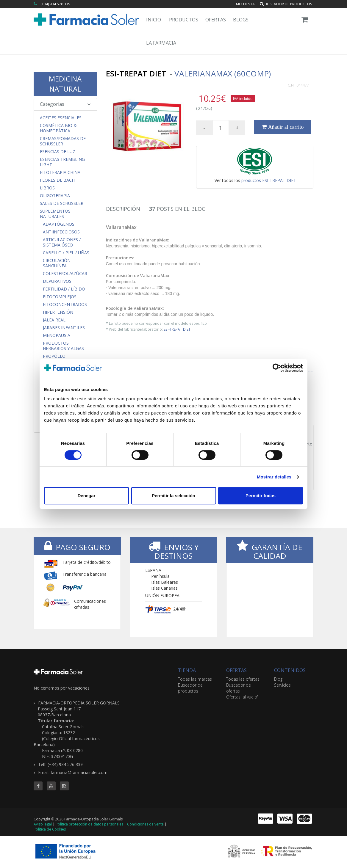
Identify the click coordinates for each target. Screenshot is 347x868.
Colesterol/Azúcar (65, 274)
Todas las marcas (195, 679)
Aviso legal (43, 824)
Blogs (241, 20)
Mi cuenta (245, 4)
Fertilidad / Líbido (64, 289)
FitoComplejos (60, 297)
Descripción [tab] (123, 209)
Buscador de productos (286, 4)
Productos (184, 20)
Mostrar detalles (274, 477)
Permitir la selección (174, 496)
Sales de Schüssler (62, 203)
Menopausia (57, 335)
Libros (47, 188)
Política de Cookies (50, 829)
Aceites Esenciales (61, 118)
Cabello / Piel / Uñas (66, 253)
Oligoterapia (55, 196)
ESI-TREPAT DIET (177, 329)
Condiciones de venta (145, 824)
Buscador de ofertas (239, 688)
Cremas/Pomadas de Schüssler (63, 141)
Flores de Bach (57, 180)
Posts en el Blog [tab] (177, 209)
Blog (278, 679)
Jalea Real (54, 320)
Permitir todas (261, 496)
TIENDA (187, 670)
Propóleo (54, 356)
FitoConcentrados (65, 304)
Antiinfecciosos (61, 232)
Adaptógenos (59, 224)
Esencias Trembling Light (62, 162)
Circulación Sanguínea (57, 263)
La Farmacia (161, 43)
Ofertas (216, 20)
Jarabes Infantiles (64, 328)
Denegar (86, 496)
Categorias (65, 104)
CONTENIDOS (290, 670)
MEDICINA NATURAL (65, 84)
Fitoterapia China (60, 172)
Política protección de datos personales (89, 824)
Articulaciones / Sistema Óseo (62, 242)
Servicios (282, 685)
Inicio (154, 20)
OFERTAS (236, 670)
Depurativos (57, 281)
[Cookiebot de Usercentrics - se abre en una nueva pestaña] (277, 368)
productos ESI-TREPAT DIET (269, 180)
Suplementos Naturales (55, 214)
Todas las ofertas (243, 679)
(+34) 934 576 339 (55, 4)
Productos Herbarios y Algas (63, 346)
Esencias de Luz (58, 152)
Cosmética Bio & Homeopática (58, 128)
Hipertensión (58, 312)
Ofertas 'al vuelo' (242, 697)
